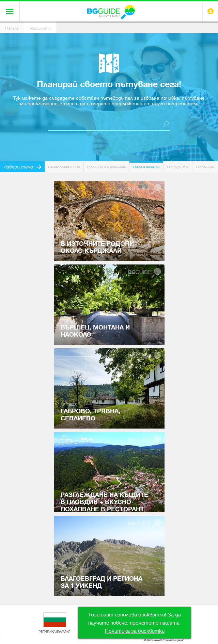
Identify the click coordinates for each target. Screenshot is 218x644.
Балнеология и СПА (64, 167)
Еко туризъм (178, 167)
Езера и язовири (146, 167)
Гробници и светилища (106, 167)
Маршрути (40, 28)
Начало (12, 28)
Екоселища (205, 167)
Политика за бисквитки (135, 631)
